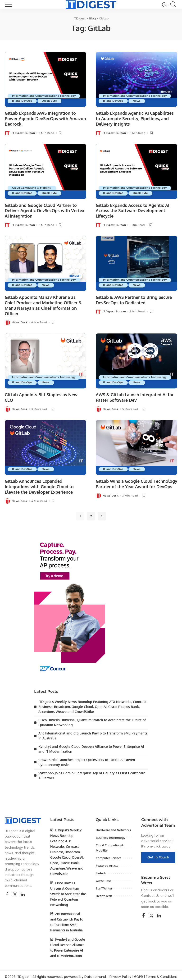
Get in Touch (158, 854)
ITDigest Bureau (23, 133)
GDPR (139, 974)
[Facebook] (7, 892)
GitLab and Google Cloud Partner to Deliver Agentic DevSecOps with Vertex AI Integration (45, 210)
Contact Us (150, 893)
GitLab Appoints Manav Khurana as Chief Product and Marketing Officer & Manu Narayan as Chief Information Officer (43, 305)
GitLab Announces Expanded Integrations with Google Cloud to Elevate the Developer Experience (39, 485)
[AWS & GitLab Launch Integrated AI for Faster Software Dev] (136, 360)
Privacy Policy (120, 974)
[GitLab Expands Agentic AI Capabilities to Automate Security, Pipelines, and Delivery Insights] (136, 79)
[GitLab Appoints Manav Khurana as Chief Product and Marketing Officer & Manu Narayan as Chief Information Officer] (45, 263)
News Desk (20, 321)
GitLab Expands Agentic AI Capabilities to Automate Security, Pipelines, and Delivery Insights (135, 118)
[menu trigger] (9, 5)
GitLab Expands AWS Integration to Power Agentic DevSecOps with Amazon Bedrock (45, 118)
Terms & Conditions (162, 974)
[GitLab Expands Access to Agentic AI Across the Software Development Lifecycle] (136, 171)
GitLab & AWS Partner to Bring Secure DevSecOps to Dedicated (134, 299)
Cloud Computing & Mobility (33, 187)
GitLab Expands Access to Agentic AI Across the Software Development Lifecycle (132, 210)
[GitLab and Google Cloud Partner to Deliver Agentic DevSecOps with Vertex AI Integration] (45, 171)
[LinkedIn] (23, 892)
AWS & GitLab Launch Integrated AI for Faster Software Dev (135, 396)
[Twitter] (15, 892)
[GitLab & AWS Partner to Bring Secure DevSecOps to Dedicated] (136, 263)
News (139, 101)
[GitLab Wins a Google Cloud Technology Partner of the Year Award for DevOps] (136, 446)
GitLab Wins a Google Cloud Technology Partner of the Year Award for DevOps (136, 483)
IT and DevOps (23, 101)
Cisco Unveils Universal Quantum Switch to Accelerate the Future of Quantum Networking (68, 891)
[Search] (172, 5)
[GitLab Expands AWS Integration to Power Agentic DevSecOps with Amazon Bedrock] (45, 79)
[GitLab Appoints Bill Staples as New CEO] (45, 360)
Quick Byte (51, 101)
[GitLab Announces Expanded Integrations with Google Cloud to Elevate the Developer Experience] (45, 446)
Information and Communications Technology (46, 96)
